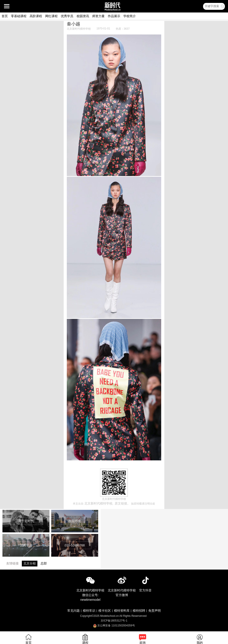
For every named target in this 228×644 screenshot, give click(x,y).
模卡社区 (105, 611)
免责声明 (155, 611)
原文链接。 (122, 503)
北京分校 (30, 563)
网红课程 (51, 16)
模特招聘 (139, 611)
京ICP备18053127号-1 (114, 621)
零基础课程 (19, 16)
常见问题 (73, 611)
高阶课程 (36, 16)
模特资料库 (122, 611)
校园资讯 (83, 16)
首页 (5, 16)
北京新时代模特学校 (79, 29)
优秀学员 (67, 16)
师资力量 (98, 16)
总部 (44, 563)
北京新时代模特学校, (99, 503)
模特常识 (89, 611)
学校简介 (130, 16)
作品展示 (114, 16)
